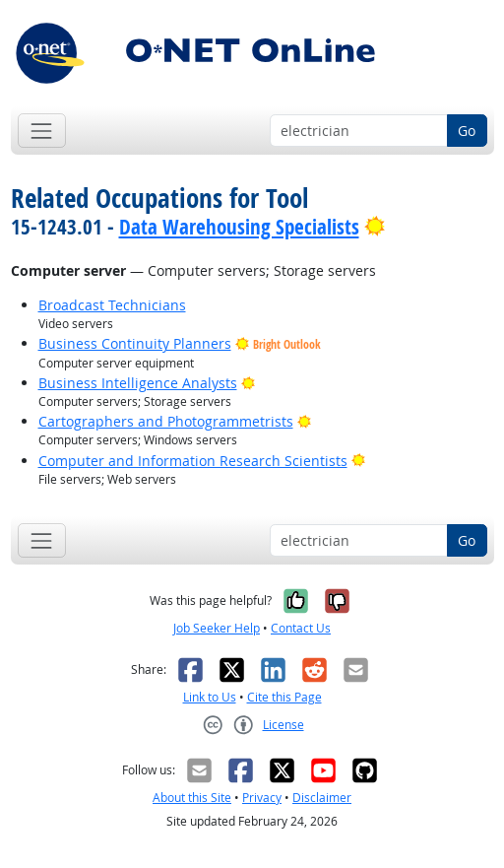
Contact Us (301, 628)
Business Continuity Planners (135, 343)
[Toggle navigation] (42, 131)
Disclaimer (322, 798)
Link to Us (210, 697)
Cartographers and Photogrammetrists (166, 421)
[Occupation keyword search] (359, 131)
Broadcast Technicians (112, 305)
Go (467, 131)
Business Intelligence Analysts (138, 383)
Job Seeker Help (217, 628)
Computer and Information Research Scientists (193, 461)
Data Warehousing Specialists (239, 227)
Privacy (262, 798)
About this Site (192, 798)
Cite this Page (284, 697)
